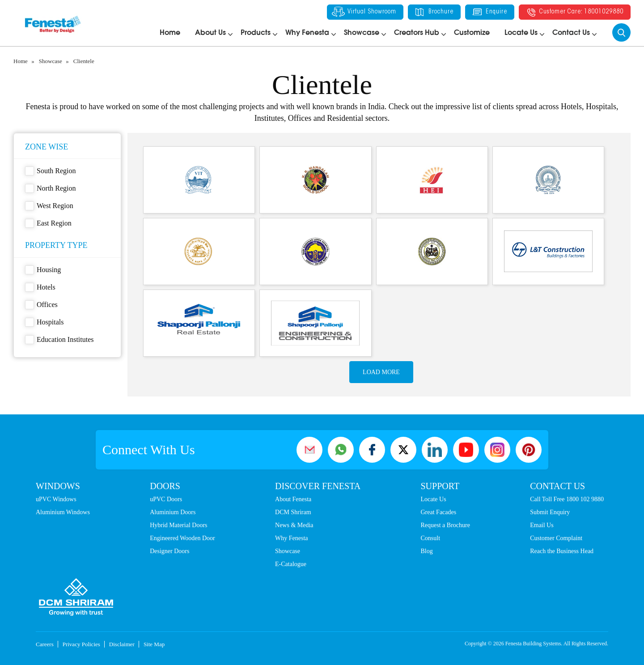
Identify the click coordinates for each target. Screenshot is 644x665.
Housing (43, 270)
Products (256, 33)
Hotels (40, 287)
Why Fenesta (307, 33)
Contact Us (571, 33)
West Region (49, 206)
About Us (210, 33)
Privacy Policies (81, 644)
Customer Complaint (556, 538)
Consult (431, 538)
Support (440, 486)
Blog (427, 551)
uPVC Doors (166, 499)
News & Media (294, 525)
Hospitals (44, 322)
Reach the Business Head (562, 551)
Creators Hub (417, 33)
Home (170, 33)
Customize (472, 33)
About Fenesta (293, 499)
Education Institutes (59, 340)
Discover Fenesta (318, 486)
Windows (58, 486)
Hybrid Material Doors (178, 525)
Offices (41, 305)
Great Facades (439, 512)
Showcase (362, 33)
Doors (165, 486)
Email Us (542, 525)
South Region (51, 171)
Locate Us (521, 33)
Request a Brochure (445, 525)
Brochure (434, 12)
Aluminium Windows (63, 512)
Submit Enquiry (550, 512)
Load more (381, 372)
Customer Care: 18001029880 (575, 12)
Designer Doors (169, 551)
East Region (48, 223)
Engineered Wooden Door (182, 538)
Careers (45, 644)
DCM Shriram (293, 512)
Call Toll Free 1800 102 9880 (567, 499)
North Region (51, 188)
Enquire (490, 12)
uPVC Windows (56, 499)
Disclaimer (122, 644)
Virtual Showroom (364, 12)
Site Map (154, 644)
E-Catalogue (291, 564)
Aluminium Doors (173, 512)
